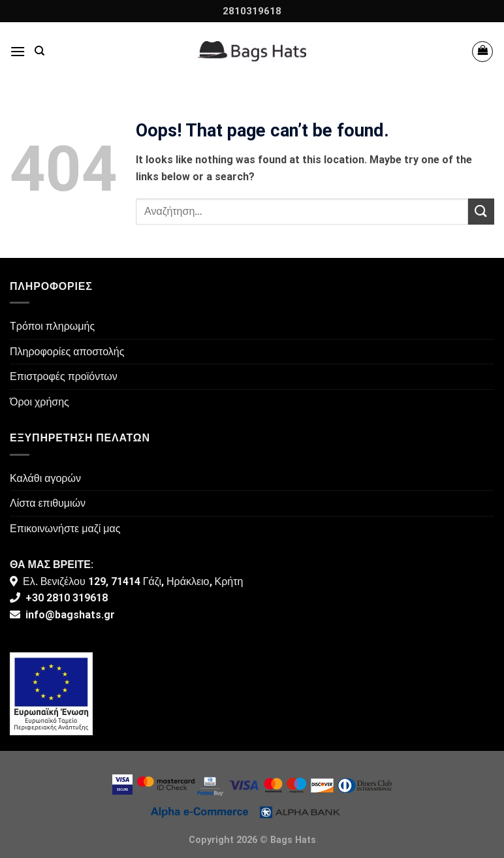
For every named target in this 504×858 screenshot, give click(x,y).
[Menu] (18, 51)
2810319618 (252, 11)
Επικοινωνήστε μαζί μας (65, 529)
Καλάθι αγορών (45, 478)
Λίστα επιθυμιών (48, 503)
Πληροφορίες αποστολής (67, 352)
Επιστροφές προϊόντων (64, 376)
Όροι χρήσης (39, 402)
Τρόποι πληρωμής (52, 326)
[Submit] (481, 211)
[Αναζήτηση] (39, 51)
